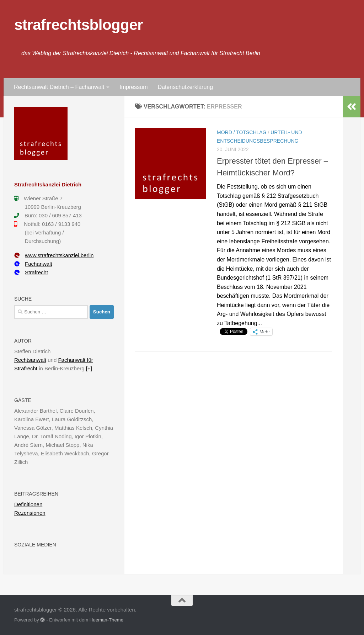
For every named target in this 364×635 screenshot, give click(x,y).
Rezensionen (30, 513)
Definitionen (28, 504)
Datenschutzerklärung (185, 87)
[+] (89, 368)
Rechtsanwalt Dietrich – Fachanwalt (59, 87)
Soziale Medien (35, 545)
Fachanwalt (33, 264)
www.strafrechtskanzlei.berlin (54, 255)
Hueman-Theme (106, 620)
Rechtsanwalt (30, 360)
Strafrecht (31, 272)
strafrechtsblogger (79, 25)
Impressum (133, 87)
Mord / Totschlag (242, 132)
